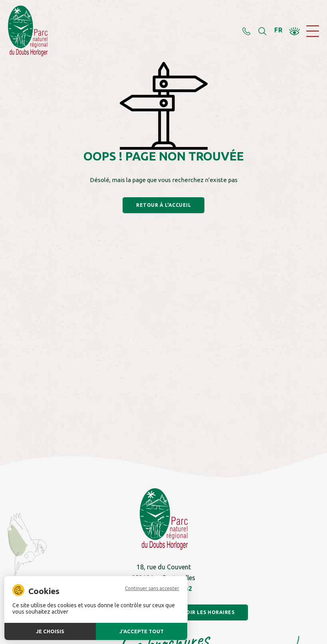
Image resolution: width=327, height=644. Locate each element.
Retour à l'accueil (163, 205)
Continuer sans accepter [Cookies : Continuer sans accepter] (152, 589)
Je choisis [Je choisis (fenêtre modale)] (50, 631)
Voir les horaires (209, 612)
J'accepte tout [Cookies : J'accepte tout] (142, 631)
